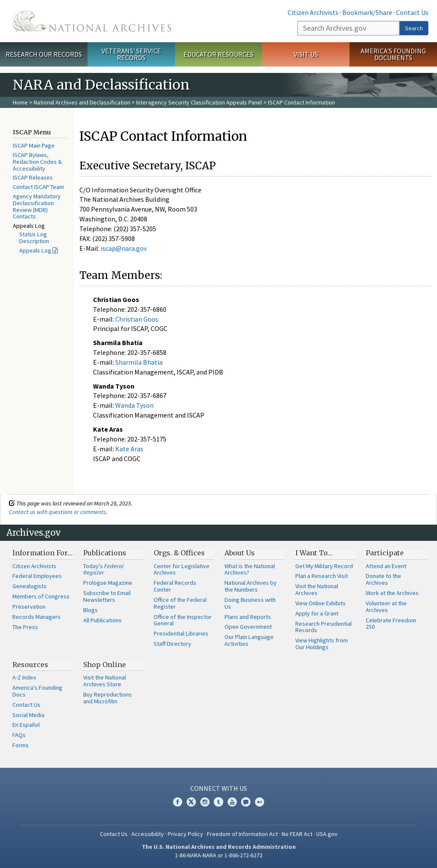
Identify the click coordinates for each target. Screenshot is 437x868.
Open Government (248, 627)
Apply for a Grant (317, 613)
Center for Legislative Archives (182, 569)
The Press (25, 627)
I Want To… (314, 553)
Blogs (90, 610)
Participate (385, 553)
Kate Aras (129, 449)
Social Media (28, 715)
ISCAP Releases (33, 177)
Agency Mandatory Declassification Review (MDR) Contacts (37, 206)
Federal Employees (37, 576)
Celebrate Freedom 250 (391, 624)
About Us (240, 553)
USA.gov (327, 834)
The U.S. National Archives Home (92, 21)
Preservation (29, 607)
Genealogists (29, 586)
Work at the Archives (392, 593)
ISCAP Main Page (34, 145)
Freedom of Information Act (242, 834)
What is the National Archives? (250, 569)
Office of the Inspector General (183, 620)
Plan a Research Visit (322, 576)
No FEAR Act (297, 834)
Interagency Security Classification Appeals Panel (199, 102)
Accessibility (148, 834)
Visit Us (306, 54)
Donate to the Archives (383, 579)
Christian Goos (137, 319)
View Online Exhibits (320, 603)
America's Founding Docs (37, 691)
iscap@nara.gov (124, 248)
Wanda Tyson (134, 405)
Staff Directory (172, 644)
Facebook (178, 802)
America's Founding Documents (393, 54)
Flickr (259, 802)
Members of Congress (41, 596)
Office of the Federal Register (180, 603)
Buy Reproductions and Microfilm (108, 698)
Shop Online (105, 665)
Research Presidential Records (323, 627)
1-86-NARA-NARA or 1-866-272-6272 (219, 855)
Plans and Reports (248, 617)
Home (20, 102)
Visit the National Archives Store (105, 681)
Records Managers (36, 617)
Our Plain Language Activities (249, 640)
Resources (30, 665)
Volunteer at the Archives (386, 607)
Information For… (42, 553)
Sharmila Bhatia (139, 362)
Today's (103, 569)
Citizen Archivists (313, 12)
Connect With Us (219, 788)
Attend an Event (386, 566)
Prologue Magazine (108, 583)
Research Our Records (44, 54)
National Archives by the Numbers (251, 586)
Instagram (205, 802)
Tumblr (218, 802)
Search (414, 28)
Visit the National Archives (317, 589)
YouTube (232, 802)
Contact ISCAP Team (38, 187)
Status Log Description (34, 238)
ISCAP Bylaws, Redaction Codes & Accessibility (37, 162)
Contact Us (412, 12)
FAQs (19, 735)
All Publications (102, 620)
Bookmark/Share (367, 12)
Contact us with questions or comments (57, 512)
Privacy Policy (185, 834)
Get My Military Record (324, 566)
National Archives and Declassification (82, 102)
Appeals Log (35, 250)
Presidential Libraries (181, 633)
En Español (26, 725)
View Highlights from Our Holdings (322, 644)
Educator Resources (218, 54)
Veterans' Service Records (131, 54)
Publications (105, 553)
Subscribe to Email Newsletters (107, 596)
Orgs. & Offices (179, 553)
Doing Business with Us (250, 603)
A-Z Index (24, 677)
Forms (20, 745)
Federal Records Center (175, 586)
